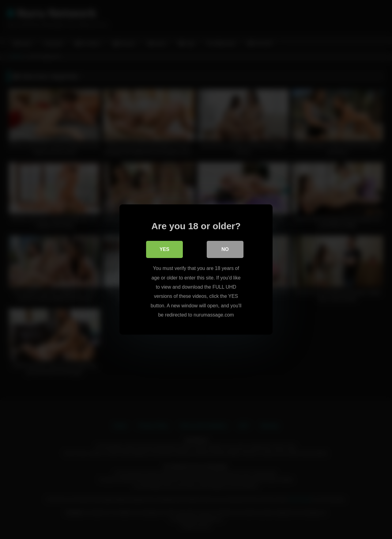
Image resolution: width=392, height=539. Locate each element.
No (225, 249)
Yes (164, 249)
